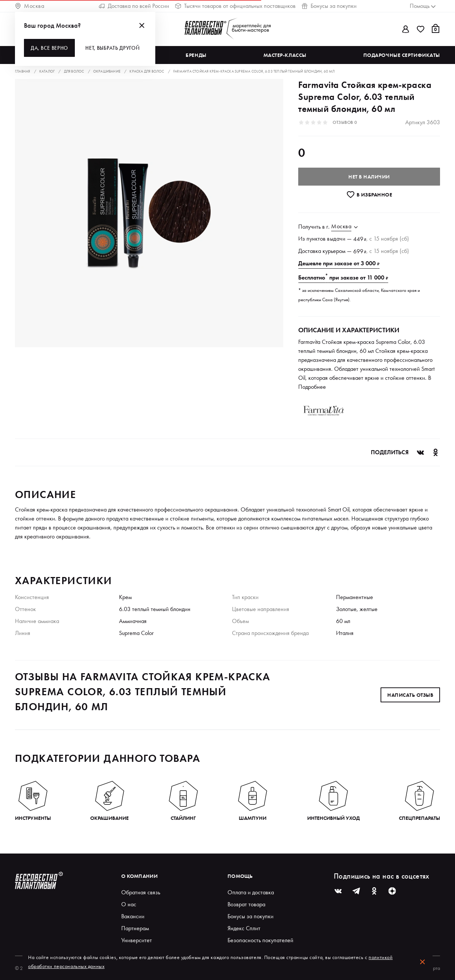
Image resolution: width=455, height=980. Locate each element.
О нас (129, 904)
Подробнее (312, 387)
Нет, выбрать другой (112, 48)
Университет (137, 940)
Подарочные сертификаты (402, 55)
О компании (139, 876)
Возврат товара (246, 904)
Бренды (196, 55)
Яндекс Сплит (244, 928)
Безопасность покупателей (260, 940)
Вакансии (133, 916)
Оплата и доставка (251, 892)
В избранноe (369, 195)
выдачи (336, 239)
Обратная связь (141, 892)
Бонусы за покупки (329, 6)
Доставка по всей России (134, 6)
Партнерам (135, 928)
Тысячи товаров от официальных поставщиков (235, 6)
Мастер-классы (285, 55)
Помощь (240, 876)
